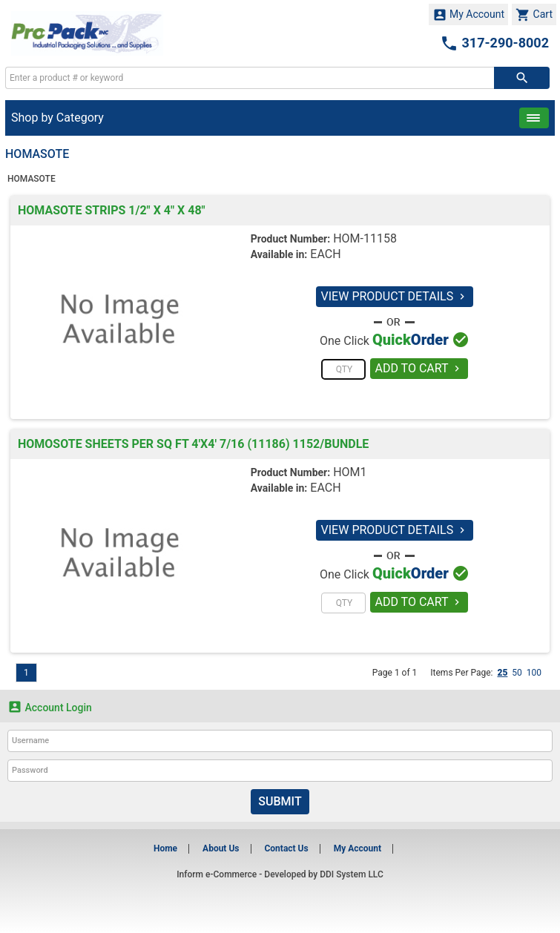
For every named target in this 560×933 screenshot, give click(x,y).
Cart (534, 15)
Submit (280, 801)
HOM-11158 (365, 238)
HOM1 (350, 472)
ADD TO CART (419, 368)
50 (517, 673)
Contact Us (286, 848)
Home (165, 848)
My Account (469, 15)
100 (534, 673)
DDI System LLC (352, 874)
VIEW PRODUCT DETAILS (395, 296)
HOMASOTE (32, 179)
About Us (221, 848)
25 (502, 673)
